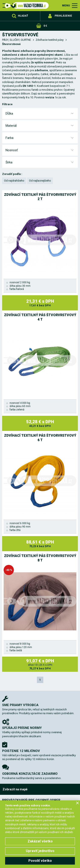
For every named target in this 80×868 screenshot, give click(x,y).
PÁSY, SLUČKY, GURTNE (17, 40)
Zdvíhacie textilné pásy (50, 40)
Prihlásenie (63, 16)
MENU (66, 6)
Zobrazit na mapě (15, 789)
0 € (45, 26)
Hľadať (23, 16)
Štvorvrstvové (11, 44)
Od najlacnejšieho (40, 181)
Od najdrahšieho (14, 181)
